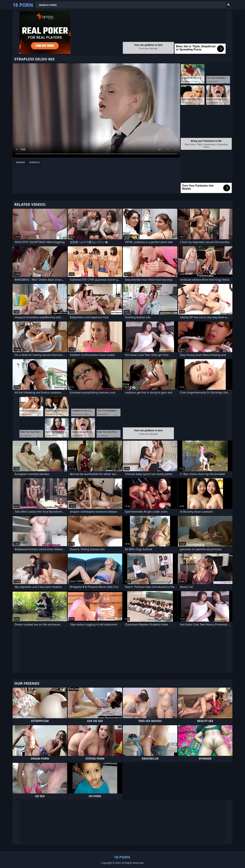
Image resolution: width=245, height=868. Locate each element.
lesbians (34, 162)
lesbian (21, 162)
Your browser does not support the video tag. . (96, 110)
